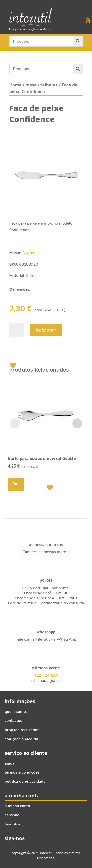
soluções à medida (21, 739)
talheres (49, 85)
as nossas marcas (46, 545)
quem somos (16, 712)
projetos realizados (22, 730)
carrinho (12, 815)
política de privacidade (25, 782)
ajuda (10, 763)
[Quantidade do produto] (17, 330)
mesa (31, 85)
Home (15, 85)
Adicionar (46, 330)
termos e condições (22, 772)
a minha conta (17, 806)
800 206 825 (46, 676)
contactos (13, 721)
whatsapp (46, 632)
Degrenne (31, 253)
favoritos (13, 824)
